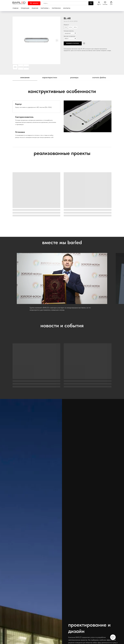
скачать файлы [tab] (99, 77)
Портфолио (56, 8)
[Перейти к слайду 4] (63, 301)
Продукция (25, 8)
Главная (15, 8)
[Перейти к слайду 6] (66, 301)
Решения (35, 8)
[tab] (34, 107)
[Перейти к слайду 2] (60, 301)
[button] (99, 3)
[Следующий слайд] (57, 40)
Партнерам (45, 8)
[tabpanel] (62, 87)
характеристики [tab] (50, 77)
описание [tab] (25, 77)
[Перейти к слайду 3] (61, 301)
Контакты (67, 8)
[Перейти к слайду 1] (58, 301)
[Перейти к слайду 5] (64, 301)
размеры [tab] (74, 77)
